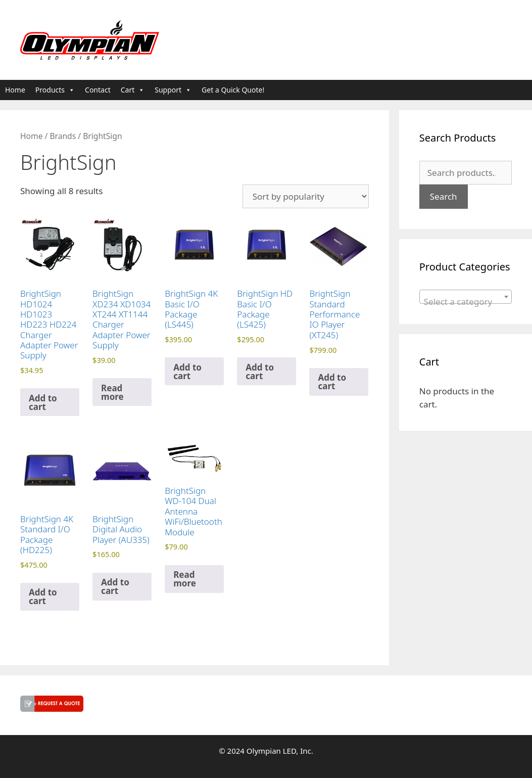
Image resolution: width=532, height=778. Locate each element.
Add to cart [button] (43, 402)
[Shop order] (306, 196)
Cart (133, 90)
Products (55, 90)
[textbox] (466, 302)
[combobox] (466, 297)
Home (15, 90)
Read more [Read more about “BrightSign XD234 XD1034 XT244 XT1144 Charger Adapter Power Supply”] (112, 392)
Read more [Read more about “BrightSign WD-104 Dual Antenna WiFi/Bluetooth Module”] (185, 579)
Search (444, 196)
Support (173, 90)
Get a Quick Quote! (233, 90)
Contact (98, 90)
